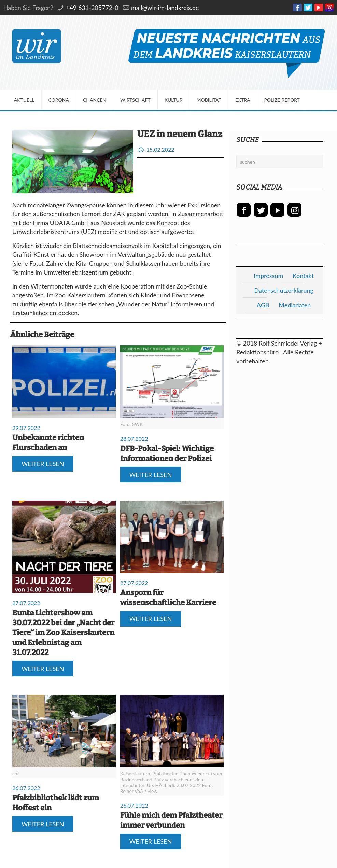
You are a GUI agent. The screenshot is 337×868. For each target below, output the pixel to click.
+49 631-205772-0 (92, 8)
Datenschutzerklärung (284, 290)
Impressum (268, 276)
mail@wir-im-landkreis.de (165, 8)
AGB (263, 305)
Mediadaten (295, 305)
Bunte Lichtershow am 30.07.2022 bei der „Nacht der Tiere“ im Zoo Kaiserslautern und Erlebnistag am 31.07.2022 (63, 633)
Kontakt (303, 276)
